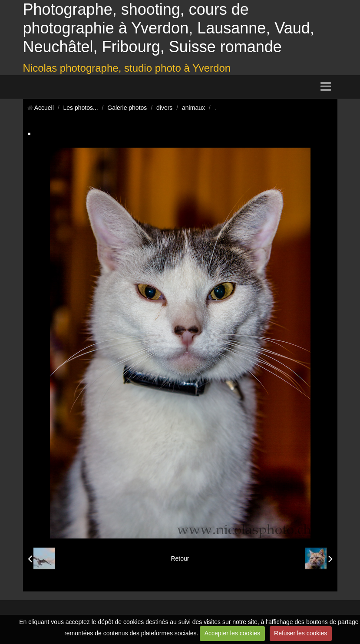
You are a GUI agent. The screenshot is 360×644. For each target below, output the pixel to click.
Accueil (44, 108)
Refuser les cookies (301, 633)
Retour (180, 558)
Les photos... (80, 108)
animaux (193, 108)
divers (164, 108)
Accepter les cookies (232, 633)
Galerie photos (127, 108)
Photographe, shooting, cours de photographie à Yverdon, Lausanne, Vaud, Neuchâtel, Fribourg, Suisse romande (169, 28)
